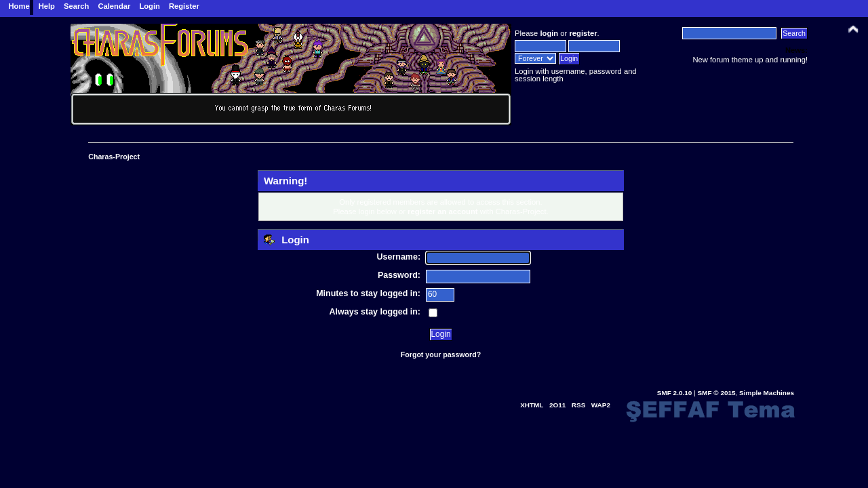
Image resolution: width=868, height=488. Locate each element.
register (583, 33)
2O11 (557, 405)
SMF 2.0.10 (675, 393)
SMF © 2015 (716, 393)
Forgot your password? (441, 354)
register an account (443, 211)
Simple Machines (767, 393)
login (549, 33)
